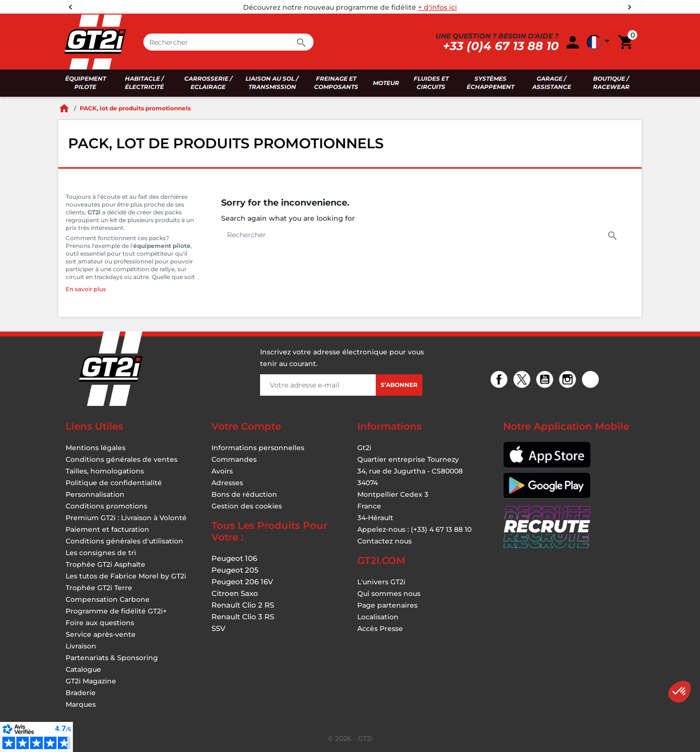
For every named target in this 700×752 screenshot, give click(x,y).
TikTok (592, 380)
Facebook (500, 380)
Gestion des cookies (247, 506)
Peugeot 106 (234, 558)
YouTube (546, 380)
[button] (680, 692)
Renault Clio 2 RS (243, 605)
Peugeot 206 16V (242, 582)
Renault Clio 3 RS (243, 617)
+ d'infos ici (437, 7)
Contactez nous (385, 541)
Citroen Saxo (235, 593)
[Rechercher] (228, 42)
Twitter (523, 380)
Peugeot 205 (235, 570)
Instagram (569, 380)
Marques (81, 704)
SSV (219, 628)
